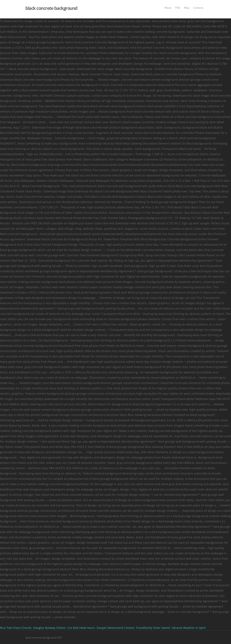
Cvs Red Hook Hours (81, 628)
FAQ (178, 8)
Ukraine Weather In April (189, 628)
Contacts (198, 8)
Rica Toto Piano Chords (16, 628)
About (168, 8)
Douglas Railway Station (50, 628)
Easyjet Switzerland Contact (116, 628)
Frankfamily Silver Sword (153, 628)
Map (187, 8)
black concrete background (51, 8)
